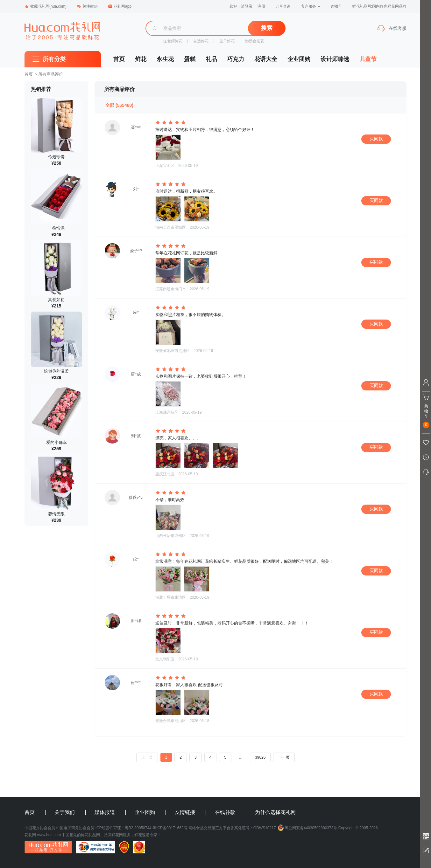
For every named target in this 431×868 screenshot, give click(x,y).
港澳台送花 (255, 41)
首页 (119, 59)
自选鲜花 (201, 41)
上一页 (147, 757)
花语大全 (266, 59)
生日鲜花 (227, 41)
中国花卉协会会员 (40, 828)
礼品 (211, 59)
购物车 (336, 6)
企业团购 (299, 59)
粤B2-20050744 (138, 828)
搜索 (267, 28)
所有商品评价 (51, 74)
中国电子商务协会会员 (75, 828)
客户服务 (311, 6)
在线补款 (225, 812)
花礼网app (120, 6)
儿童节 (368, 59)
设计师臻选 (335, 59)
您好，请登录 (241, 6)
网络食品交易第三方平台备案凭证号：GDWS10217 (232, 828)
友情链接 (185, 812)
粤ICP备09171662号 (170, 828)
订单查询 (283, 6)
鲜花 (141, 59)
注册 (261, 6)
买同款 (376, 139)
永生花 (165, 59)
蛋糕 (190, 59)
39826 (260, 757)
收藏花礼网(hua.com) (46, 6)
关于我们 (65, 812)
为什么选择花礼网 (275, 812)
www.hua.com (49, 835)
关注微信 (87, 6)
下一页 (284, 757)
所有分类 (54, 59)
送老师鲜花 (173, 41)
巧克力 (236, 59)
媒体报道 (105, 812)
